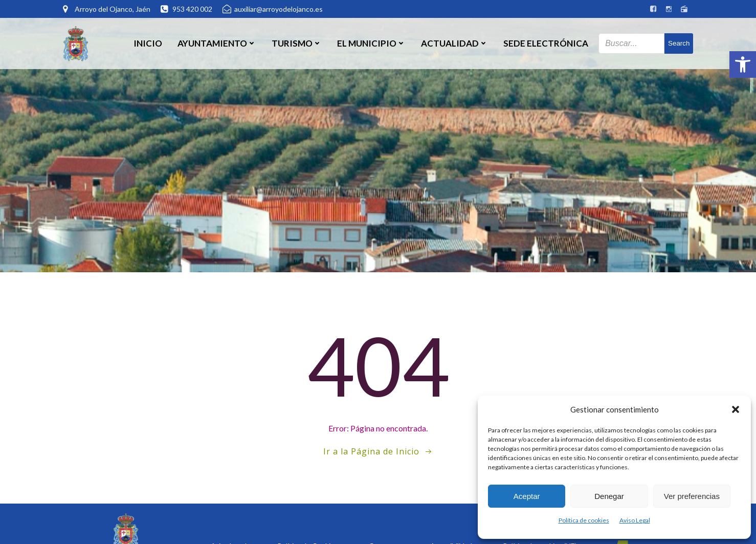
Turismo (297, 43)
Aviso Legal (635, 520)
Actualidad (454, 43)
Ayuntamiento (217, 43)
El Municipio (371, 43)
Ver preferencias (692, 496)
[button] (743, 64)
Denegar (609, 496)
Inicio (148, 43)
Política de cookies (584, 520)
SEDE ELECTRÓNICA (546, 43)
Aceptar (527, 496)
